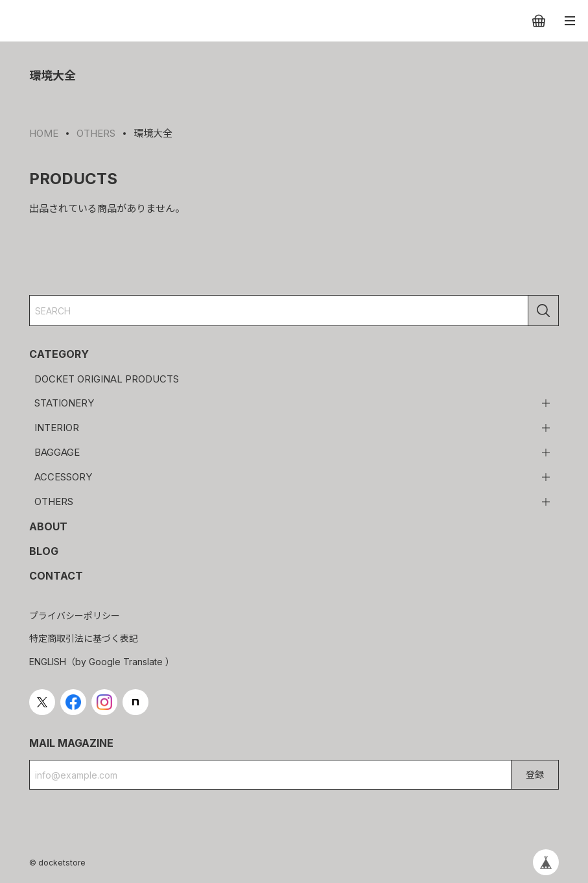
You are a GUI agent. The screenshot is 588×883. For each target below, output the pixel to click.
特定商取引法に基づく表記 (84, 638)
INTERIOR (57, 428)
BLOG (44, 551)
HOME (44, 133)
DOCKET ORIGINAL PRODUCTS (107, 379)
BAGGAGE (57, 452)
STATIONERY (64, 403)
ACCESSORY (63, 477)
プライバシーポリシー (75, 616)
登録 (535, 774)
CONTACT (56, 576)
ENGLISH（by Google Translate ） (102, 662)
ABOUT (48, 526)
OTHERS (54, 501)
